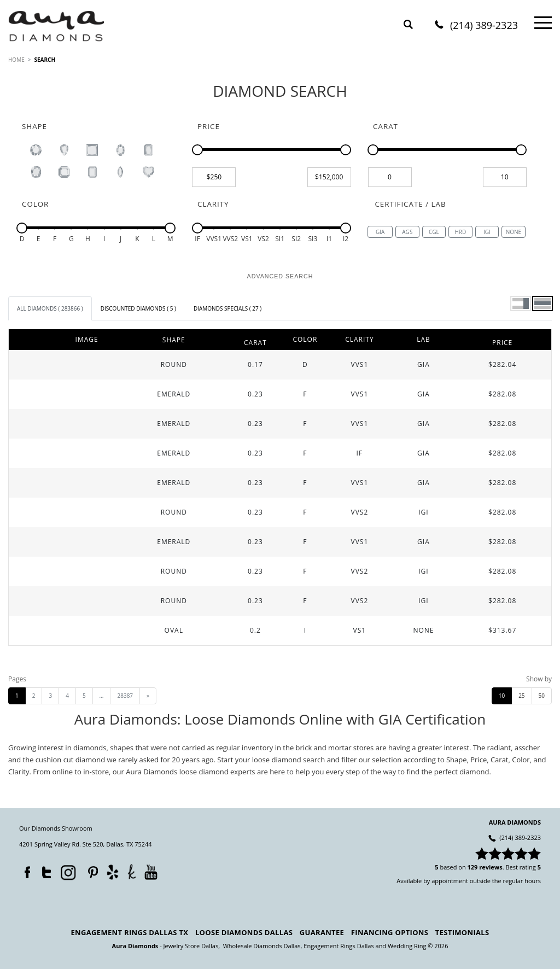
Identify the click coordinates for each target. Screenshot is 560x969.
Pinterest (90, 870)
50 (542, 696)
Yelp (112, 872)
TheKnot (132, 872)
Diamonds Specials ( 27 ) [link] (227, 308)
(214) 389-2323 (484, 26)
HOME (16, 60)
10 (502, 696)
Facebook (25, 870)
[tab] (50, 308)
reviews (491, 867)
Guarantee (322, 932)
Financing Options (390, 932)
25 (521, 696)
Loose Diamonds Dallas (244, 932)
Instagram (67, 872)
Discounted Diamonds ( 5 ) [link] (138, 308)
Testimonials (462, 932)
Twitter (44, 870)
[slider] (197, 150)
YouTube (151, 872)
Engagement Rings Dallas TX (130, 932)
